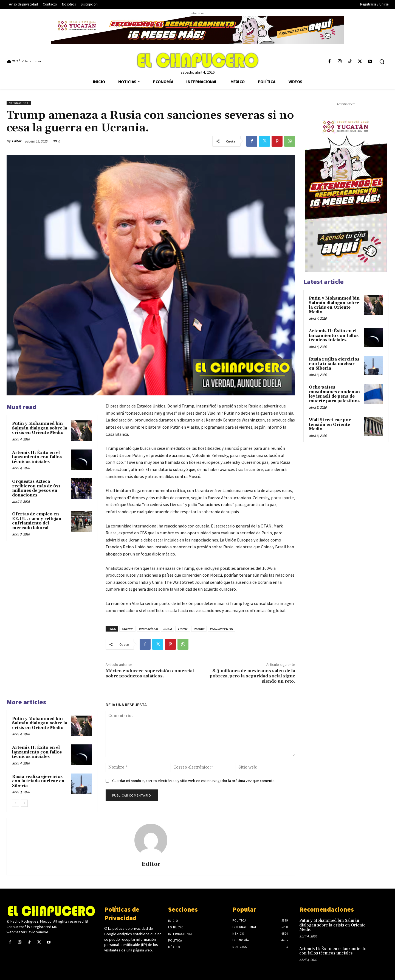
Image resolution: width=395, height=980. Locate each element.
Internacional (19, 103)
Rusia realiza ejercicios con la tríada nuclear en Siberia (38, 781)
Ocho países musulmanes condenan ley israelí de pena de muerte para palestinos (334, 394)
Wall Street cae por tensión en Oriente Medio (330, 425)
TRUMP (183, 629)
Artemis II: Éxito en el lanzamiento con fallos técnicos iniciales (37, 457)
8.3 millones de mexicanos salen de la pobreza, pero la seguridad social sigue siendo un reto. (252, 676)
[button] (382, 62)
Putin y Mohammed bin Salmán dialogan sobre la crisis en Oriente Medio (40, 428)
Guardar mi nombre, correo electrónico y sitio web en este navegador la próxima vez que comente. (194, 781)
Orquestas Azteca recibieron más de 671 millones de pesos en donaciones (36, 488)
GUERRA (127, 629)
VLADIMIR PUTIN (221, 629)
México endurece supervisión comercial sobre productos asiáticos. (150, 673)
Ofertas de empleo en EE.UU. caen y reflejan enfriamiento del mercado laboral (37, 521)
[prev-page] (15, 803)
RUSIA (168, 629)
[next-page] (24, 803)
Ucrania (199, 629)
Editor (16, 141)
